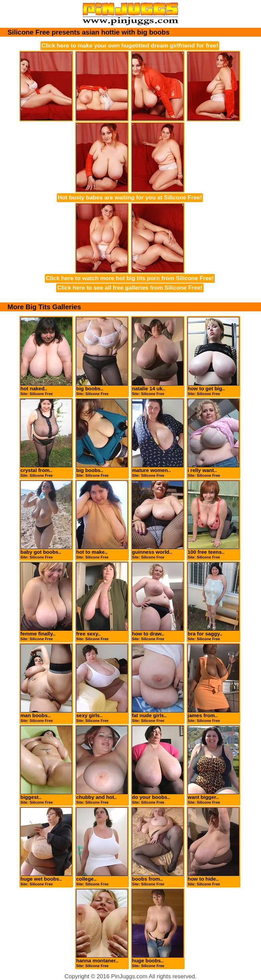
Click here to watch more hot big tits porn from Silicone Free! (130, 278)
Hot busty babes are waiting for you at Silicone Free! (130, 198)
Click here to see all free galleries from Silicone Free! (130, 288)
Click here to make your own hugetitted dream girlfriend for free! (130, 46)
